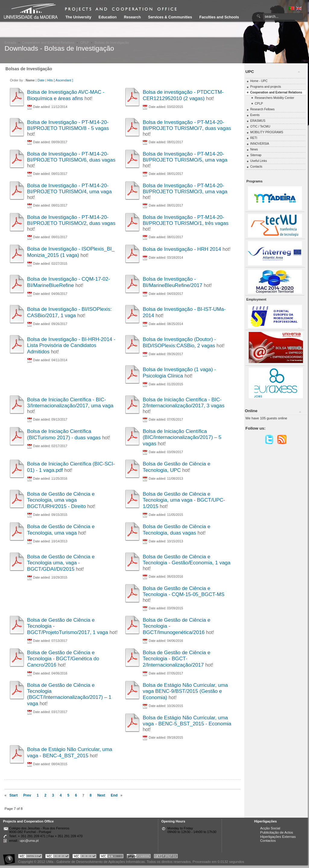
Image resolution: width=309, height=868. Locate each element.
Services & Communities (170, 17)
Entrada (10, 43)
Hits (50, 80)
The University (78, 17)
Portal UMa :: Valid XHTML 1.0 (30, 857)
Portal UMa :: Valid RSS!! (84, 857)
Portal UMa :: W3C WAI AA (112, 857)
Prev (27, 795)
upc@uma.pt (29, 841)
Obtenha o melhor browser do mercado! (166, 857)
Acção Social (270, 828)
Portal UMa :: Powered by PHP (139, 857)
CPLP (85, 43)
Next (101, 795)
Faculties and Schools (219, 17)
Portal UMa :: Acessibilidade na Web (11, 857)
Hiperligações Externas (278, 837)
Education (108, 17)
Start (13, 795)
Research (132, 17)
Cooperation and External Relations (48, 43)
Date (41, 80)
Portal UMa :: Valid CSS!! (57, 857)
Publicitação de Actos (277, 832)
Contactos (268, 841)
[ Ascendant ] (64, 80)
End (114, 795)
